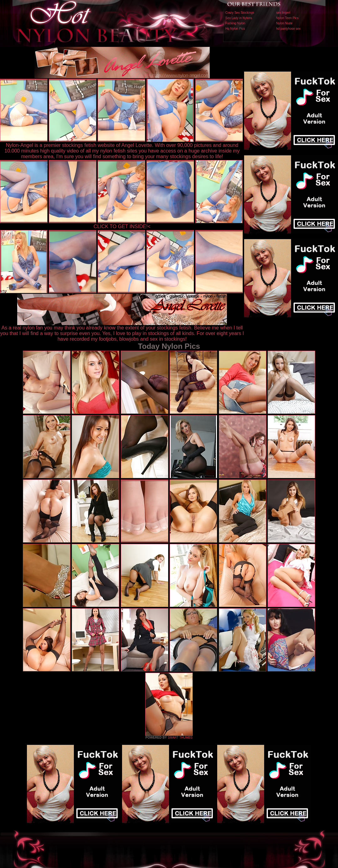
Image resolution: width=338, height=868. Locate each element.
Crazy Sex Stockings (240, 13)
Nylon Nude (284, 23)
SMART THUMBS (180, 738)
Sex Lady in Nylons (239, 18)
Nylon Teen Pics (287, 18)
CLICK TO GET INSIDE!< (122, 226)
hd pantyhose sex (288, 29)
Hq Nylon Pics (235, 29)
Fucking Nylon (235, 23)
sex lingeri (283, 13)
